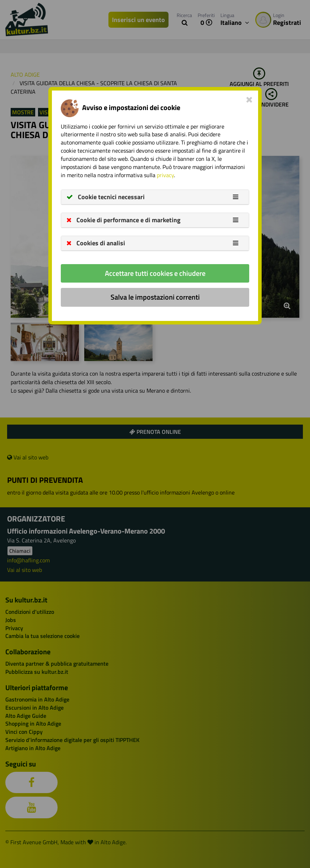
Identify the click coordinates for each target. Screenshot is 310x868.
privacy (165, 175)
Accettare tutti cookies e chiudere (155, 273)
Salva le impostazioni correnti (155, 297)
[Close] (249, 99)
